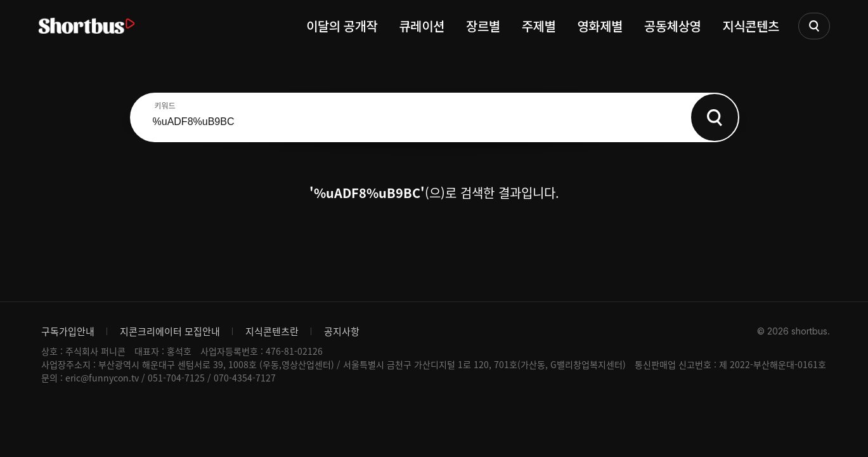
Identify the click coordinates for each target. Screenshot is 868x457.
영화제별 (600, 26)
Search (715, 117)
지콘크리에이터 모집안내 (170, 331)
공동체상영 (673, 26)
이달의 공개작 (342, 26)
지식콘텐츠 (751, 26)
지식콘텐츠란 (272, 331)
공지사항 (342, 331)
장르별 (483, 26)
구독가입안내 (68, 331)
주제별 (539, 26)
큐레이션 (422, 26)
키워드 (165, 105)
